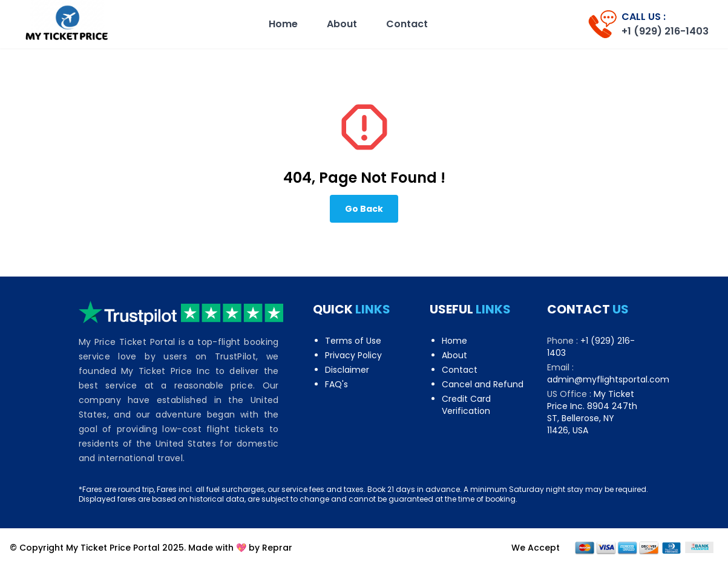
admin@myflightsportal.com (608, 379)
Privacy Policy (353, 355)
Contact (407, 24)
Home (283, 24)
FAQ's (336, 384)
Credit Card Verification (466, 405)
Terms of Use (353, 341)
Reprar (277, 548)
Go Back (364, 209)
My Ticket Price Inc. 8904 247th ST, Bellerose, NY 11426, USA (592, 412)
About (342, 24)
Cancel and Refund (483, 384)
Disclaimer (347, 370)
